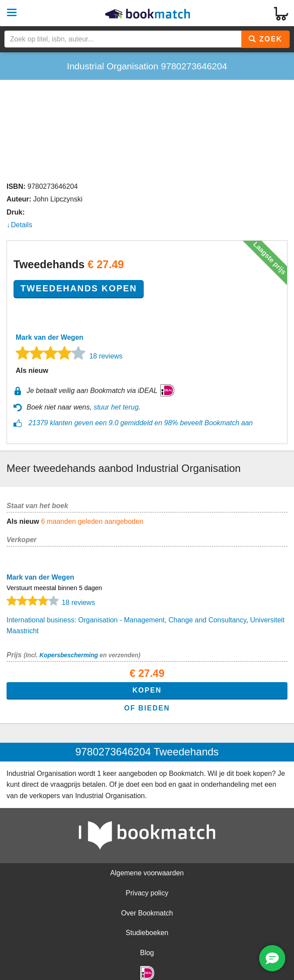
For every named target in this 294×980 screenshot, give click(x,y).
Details (22, 225)
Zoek (265, 39)
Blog (147, 953)
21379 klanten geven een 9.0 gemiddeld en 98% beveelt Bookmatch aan (140, 423)
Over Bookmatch (147, 913)
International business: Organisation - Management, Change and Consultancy (126, 620)
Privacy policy (147, 893)
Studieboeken (147, 933)
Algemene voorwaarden (147, 873)
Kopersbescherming (68, 655)
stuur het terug (116, 407)
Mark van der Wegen (49, 337)
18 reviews (106, 356)
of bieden (147, 708)
